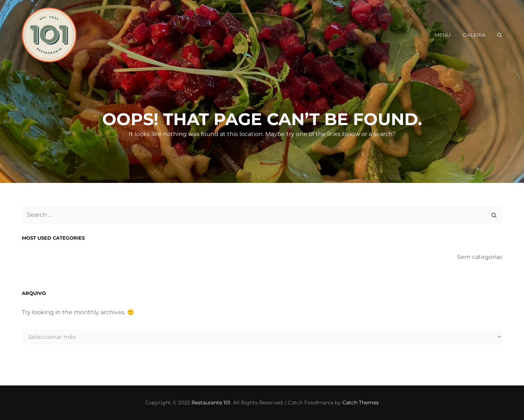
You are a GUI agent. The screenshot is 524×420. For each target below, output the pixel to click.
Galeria (474, 35)
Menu (442, 35)
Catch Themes (361, 403)
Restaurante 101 (211, 403)
